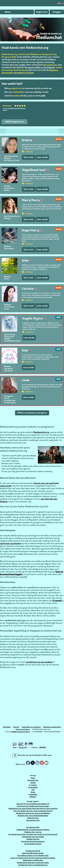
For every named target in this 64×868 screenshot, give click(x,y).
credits (22, 65)
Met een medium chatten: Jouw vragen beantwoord (33, 811)
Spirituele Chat (33, 818)
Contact (16, 727)
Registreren (42, 12)
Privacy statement (23, 729)
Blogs (33, 792)
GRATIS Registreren (14, 122)
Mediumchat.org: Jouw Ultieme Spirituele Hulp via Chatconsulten (33, 809)
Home (33, 778)
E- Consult (33, 785)
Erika (27, 260)
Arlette (29, 140)
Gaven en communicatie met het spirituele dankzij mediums (33, 858)
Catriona (29, 289)
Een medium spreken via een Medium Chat (33, 856)
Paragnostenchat (33, 827)
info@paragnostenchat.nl (20, 732)
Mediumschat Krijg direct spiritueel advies (33, 863)
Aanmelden (33, 794)
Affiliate (33, 797)
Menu (8, 12)
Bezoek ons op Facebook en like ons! (32, 755)
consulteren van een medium (39, 662)
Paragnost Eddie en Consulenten (40, 67)
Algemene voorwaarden (52, 727)
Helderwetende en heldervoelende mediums (33, 830)
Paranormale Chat (33, 820)
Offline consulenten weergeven (32, 413)
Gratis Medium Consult (33, 844)
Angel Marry (32, 230)
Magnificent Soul (35, 170)
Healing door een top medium (33, 837)
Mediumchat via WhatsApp (33, 860)
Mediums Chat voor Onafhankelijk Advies (33, 816)
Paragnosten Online (33, 851)
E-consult (57, 601)
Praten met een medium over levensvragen (33, 806)
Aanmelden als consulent (31, 727)
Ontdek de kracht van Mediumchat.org (33, 865)
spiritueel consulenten (11, 544)
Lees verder (42, 157)
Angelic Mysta (34, 318)
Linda (27, 380)
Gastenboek (33, 787)
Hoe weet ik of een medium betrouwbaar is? (33, 804)
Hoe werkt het (33, 780)
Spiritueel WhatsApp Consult (33, 853)
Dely (26, 350)
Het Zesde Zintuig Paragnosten (33, 841)
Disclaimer (7, 727)
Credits (33, 783)
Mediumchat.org (41, 432)
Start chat (29, 157)
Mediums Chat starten (33, 832)
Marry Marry (32, 200)
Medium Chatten (33, 839)
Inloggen (57, 12)
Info (33, 790)
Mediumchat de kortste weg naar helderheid (33, 813)
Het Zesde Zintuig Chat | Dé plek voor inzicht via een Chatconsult (33, 834)
